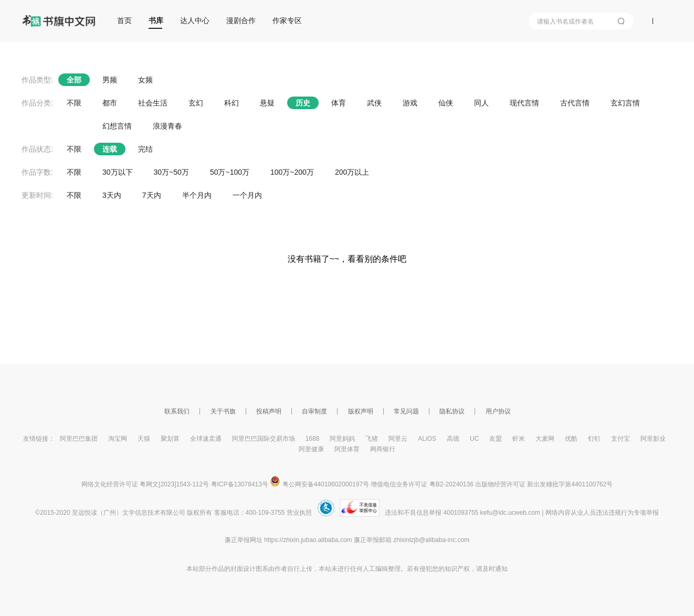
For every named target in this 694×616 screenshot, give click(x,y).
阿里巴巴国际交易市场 (264, 439)
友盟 (496, 439)
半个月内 (197, 195)
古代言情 (575, 103)
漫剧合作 (241, 20)
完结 (145, 149)
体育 (339, 103)
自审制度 (314, 411)
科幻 (232, 103)
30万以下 (118, 172)
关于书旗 (223, 411)
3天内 (112, 195)
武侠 (374, 103)
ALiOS (427, 439)
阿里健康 (311, 449)
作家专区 (287, 20)
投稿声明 (269, 411)
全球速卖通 (206, 439)
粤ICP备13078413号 (240, 484)
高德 (453, 439)
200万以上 (352, 172)
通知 (501, 569)
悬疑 (267, 103)
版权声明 (361, 411)
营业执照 (299, 513)
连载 (110, 149)
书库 (156, 20)
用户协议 (498, 411)
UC (474, 439)
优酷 (571, 439)
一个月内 (247, 195)
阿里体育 (347, 449)
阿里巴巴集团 (79, 439)
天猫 (144, 439)
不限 (74, 103)
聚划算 (170, 439)
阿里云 (398, 439)
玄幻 (196, 103)
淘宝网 (118, 439)
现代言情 (524, 103)
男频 (110, 80)
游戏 (410, 103)
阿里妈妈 (342, 439)
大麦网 (545, 439)
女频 (145, 80)
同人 (481, 103)
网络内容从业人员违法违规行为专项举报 (602, 513)
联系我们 (177, 411)
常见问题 (406, 411)
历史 (303, 103)
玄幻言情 (625, 103)
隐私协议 (452, 411)
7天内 (152, 195)
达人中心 (195, 20)
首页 (124, 20)
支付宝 (621, 439)
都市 (110, 103)
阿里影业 (653, 439)
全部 (74, 80)
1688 (313, 439)
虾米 (519, 439)
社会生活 (153, 103)
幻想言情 (117, 126)
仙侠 (446, 103)
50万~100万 (230, 172)
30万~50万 (171, 172)
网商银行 (383, 449)
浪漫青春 (167, 126)
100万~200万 (292, 172)
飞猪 (372, 439)
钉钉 (594, 439)
